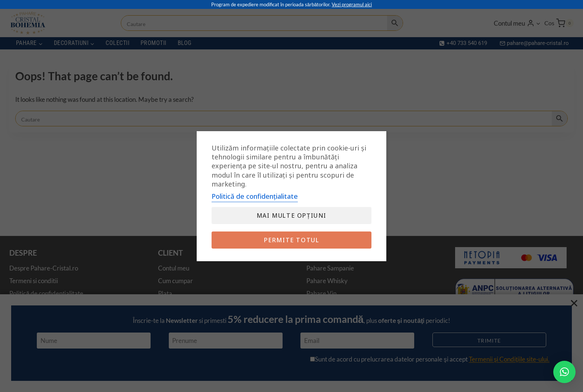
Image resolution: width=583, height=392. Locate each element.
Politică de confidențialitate (255, 196)
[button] (564, 372)
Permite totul (292, 240)
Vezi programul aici (352, 4)
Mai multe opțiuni (291, 216)
